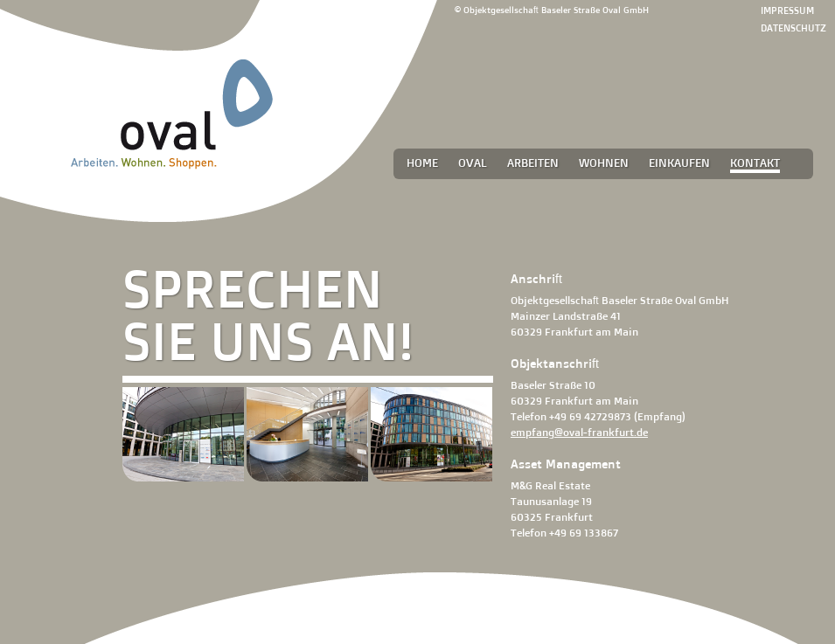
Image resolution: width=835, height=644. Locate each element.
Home (422, 163)
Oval (473, 163)
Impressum (787, 10)
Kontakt (755, 163)
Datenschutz (793, 28)
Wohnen (604, 163)
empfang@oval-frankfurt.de (579, 432)
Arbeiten (533, 163)
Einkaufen (679, 163)
